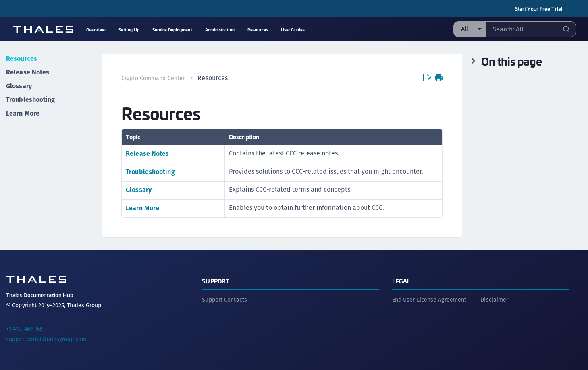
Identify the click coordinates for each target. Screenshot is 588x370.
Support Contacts (224, 300)
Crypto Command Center (153, 78)
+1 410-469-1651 (26, 329)
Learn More (23, 113)
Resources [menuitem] (258, 30)
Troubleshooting (31, 100)
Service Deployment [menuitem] (172, 30)
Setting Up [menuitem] (129, 30)
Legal (401, 281)
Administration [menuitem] (220, 30)
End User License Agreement (429, 300)
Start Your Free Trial (539, 9)
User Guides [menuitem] (293, 30)
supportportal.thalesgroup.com (46, 339)
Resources (22, 59)
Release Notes (28, 72)
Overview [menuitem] (96, 30)
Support (216, 281)
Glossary (19, 86)
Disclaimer (494, 300)
